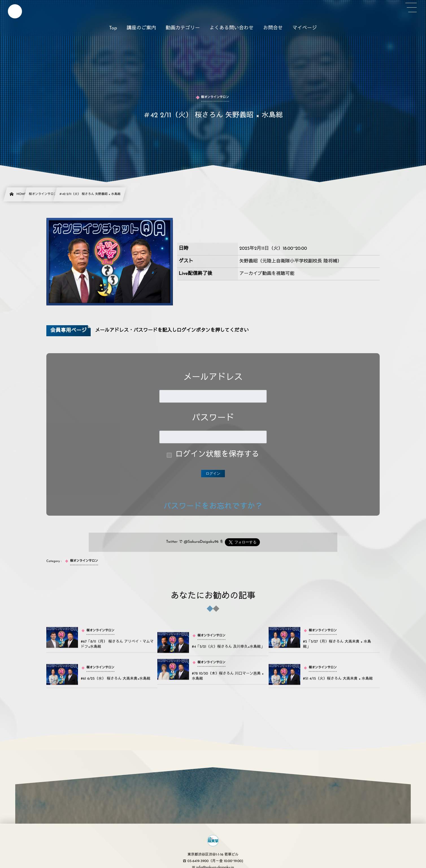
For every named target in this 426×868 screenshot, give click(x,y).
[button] (411, 8)
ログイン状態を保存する (217, 455)
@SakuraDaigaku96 (201, 542)
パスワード (213, 418)
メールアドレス (213, 378)
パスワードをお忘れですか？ (213, 507)
